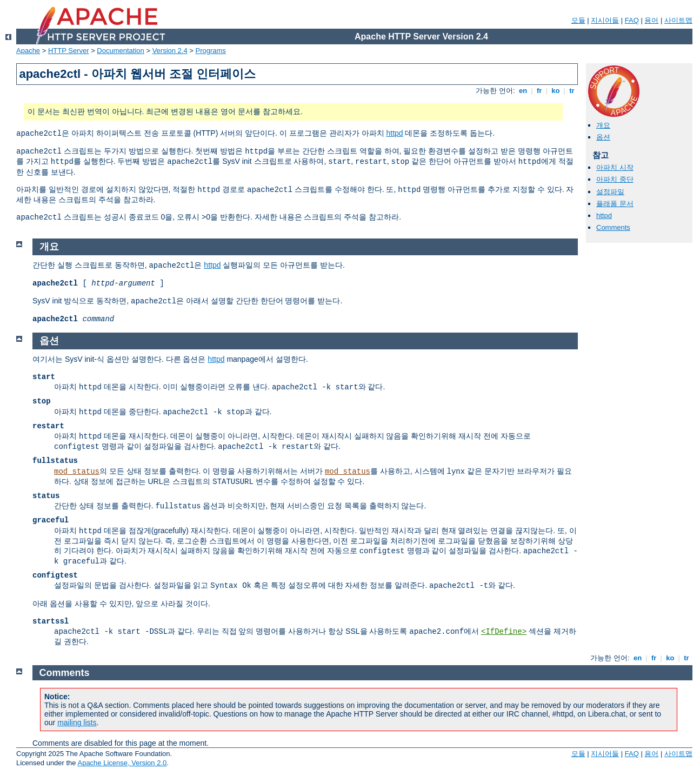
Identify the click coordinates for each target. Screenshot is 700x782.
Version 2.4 (170, 51)
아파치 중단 (615, 179)
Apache (28, 51)
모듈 (578, 20)
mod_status (77, 472)
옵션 (603, 137)
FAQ (632, 20)
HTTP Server (69, 51)
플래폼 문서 (615, 204)
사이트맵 (678, 20)
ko (556, 91)
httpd (394, 133)
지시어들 (605, 20)
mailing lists (77, 723)
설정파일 (610, 192)
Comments (613, 227)
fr (539, 91)
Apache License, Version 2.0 (122, 763)
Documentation (120, 51)
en (523, 91)
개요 (603, 125)
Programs (211, 51)
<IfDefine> (504, 632)
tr (572, 91)
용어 (651, 20)
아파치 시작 (615, 167)
